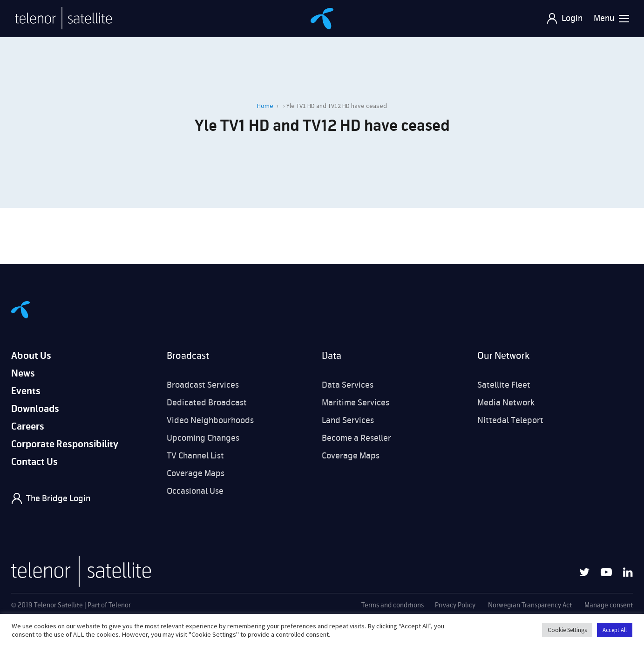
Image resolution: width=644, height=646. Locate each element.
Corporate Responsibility (65, 444)
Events (26, 391)
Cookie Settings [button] (567, 630)
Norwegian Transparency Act (530, 605)
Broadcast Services (203, 385)
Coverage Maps (196, 473)
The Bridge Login (58, 498)
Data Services (348, 385)
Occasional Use (195, 491)
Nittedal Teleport (510, 420)
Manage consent (609, 605)
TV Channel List (195, 456)
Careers (28, 427)
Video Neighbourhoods (210, 420)
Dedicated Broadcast (207, 403)
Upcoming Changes (203, 438)
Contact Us (34, 462)
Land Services (348, 420)
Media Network (506, 403)
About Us (31, 356)
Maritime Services (356, 403)
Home (265, 106)
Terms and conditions (393, 605)
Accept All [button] (615, 630)
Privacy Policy (455, 605)
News (23, 373)
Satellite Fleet (504, 385)
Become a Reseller (356, 438)
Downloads (35, 409)
